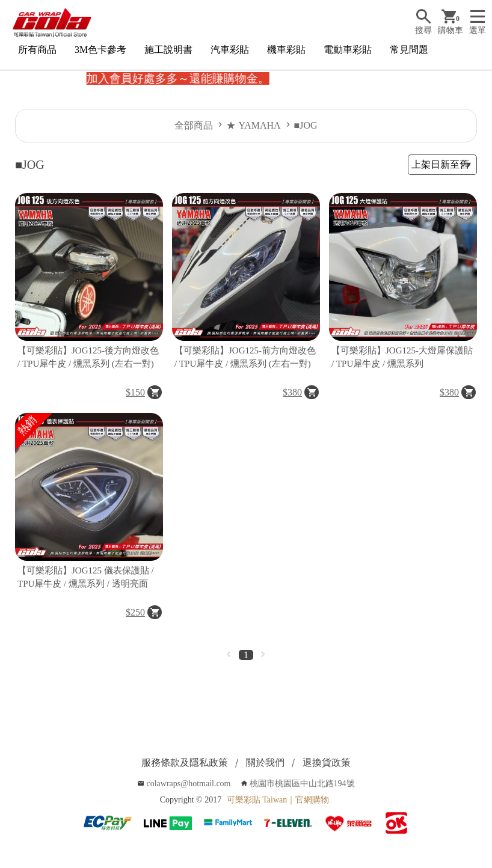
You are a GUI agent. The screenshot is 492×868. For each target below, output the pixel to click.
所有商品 (37, 50)
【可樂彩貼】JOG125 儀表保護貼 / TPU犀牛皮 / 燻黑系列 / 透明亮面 (86, 577)
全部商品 (194, 125)
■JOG (306, 125)
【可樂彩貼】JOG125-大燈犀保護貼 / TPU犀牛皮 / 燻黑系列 (402, 357)
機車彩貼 (286, 50)
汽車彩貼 (230, 50)
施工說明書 (168, 50)
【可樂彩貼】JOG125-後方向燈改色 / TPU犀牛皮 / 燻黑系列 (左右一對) (88, 357)
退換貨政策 (327, 763)
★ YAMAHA (253, 125)
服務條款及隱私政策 (185, 763)
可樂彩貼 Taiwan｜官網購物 (278, 800)
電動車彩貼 (348, 50)
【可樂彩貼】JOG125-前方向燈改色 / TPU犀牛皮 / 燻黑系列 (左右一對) (245, 357)
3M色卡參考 (100, 50)
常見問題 (409, 50)
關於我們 (265, 763)
